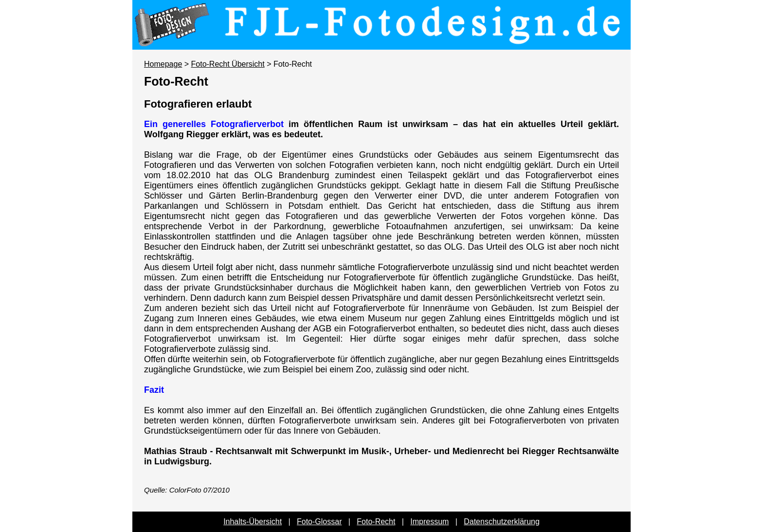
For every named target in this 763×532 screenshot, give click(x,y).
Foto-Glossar (319, 522)
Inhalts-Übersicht (253, 522)
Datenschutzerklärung (502, 522)
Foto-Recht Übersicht (228, 64)
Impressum (429, 522)
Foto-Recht (376, 522)
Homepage (163, 64)
